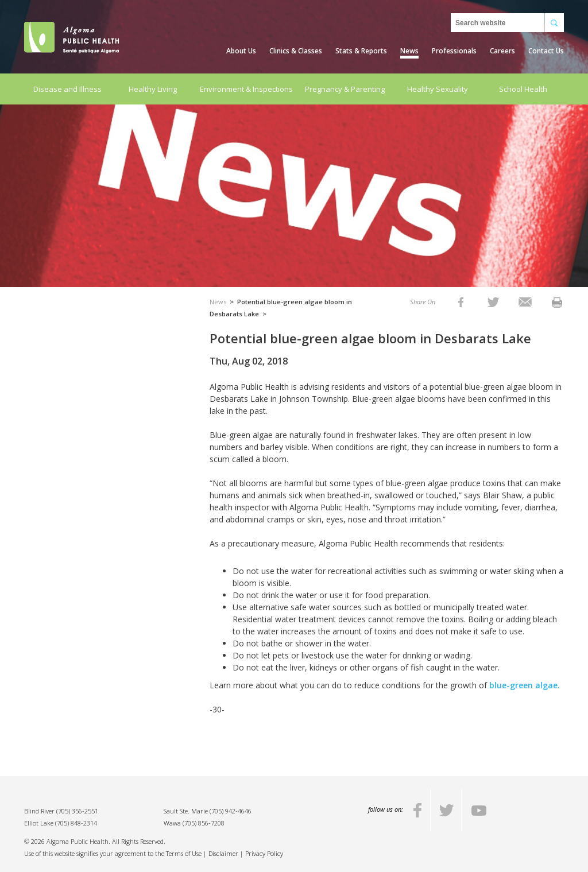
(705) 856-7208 (204, 823)
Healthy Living (153, 89)
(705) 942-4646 (231, 811)
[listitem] (461, 302)
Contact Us (546, 51)
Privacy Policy (264, 853)
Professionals (454, 51)
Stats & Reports (361, 51)
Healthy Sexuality (438, 89)
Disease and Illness (67, 89)
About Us (241, 51)
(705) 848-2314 (76, 823)
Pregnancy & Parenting (345, 89)
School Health (523, 89)
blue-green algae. (525, 685)
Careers (502, 51)
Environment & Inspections (246, 89)
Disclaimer (223, 853)
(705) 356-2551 (77, 811)
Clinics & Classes (296, 51)
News (409, 51)
